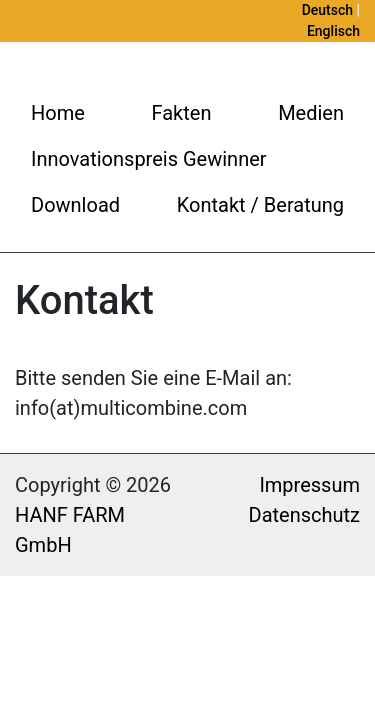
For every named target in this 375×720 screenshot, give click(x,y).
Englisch (333, 31)
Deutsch (327, 10)
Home (58, 113)
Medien (311, 113)
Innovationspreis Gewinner (149, 159)
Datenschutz (305, 515)
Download (75, 205)
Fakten (182, 113)
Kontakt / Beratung (260, 205)
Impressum (309, 485)
